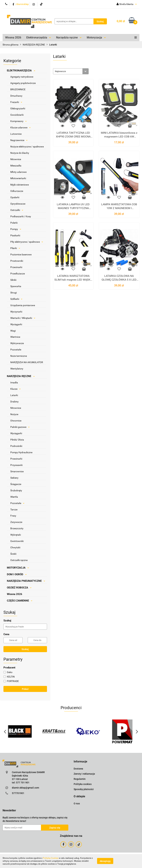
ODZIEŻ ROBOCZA (19, 588)
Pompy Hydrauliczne (21, 452)
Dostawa (78, 769)
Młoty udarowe (18, 172)
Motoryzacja (96, 37)
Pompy (16, 229)
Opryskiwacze (18, 204)
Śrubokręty (16, 490)
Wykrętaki (16, 535)
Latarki (14, 395)
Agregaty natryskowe (22, 77)
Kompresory (19, 121)
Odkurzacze (17, 191)
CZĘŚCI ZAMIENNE (20, 601)
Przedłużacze (18, 274)
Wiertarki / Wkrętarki (23, 318)
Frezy (13, 516)
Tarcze (14, 510)
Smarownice (17, 471)
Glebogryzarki (18, 108)
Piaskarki (15, 235)
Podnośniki (16, 446)
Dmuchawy (16, 96)
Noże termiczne (19, 356)
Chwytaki (15, 547)
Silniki (13, 280)
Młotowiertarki (18, 178)
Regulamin (80, 779)
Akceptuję (105, 861)
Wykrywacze (17, 343)
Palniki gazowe (20, 427)
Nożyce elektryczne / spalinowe (27, 147)
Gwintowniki (17, 541)
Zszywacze (16, 522)
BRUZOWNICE (18, 89)
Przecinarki (16, 267)
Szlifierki (16, 299)
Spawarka (16, 286)
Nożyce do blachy (20, 153)
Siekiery (14, 478)
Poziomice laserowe (21, 254)
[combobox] (71, 71)
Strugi (14, 293)
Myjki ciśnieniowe (20, 185)
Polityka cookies (83, 784)
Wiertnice (15, 337)
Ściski (13, 554)
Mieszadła (16, 166)
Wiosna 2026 (13, 37)
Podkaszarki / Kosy (21, 216)
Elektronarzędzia (39, 37)
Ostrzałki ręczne (19, 560)
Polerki (14, 223)
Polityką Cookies (51, 858)
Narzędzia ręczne (69, 37)
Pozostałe (16, 350)
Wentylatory (17, 369)
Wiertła (14, 497)
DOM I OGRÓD (17, 574)
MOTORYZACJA (18, 568)
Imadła (14, 383)
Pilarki (15, 248)
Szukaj (25, 649)
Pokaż (25, 689)
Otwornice (16, 421)
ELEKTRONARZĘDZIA (21, 71)
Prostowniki (17, 261)
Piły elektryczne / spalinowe (27, 242)
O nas (77, 803)
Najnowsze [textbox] (60, 71)
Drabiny (14, 402)
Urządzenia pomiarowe (23, 305)
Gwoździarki (17, 115)
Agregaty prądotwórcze (23, 83)
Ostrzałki (17, 210)
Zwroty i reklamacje (84, 774)
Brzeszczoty (17, 528)
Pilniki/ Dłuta (17, 440)
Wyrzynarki (16, 312)
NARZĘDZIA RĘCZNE (21, 376)
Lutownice (16, 134)
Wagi (13, 331)
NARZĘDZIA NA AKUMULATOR (27, 362)
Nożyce (14, 414)
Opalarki (15, 197)
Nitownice (16, 159)
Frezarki (16, 102)
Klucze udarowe (20, 128)
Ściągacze (16, 484)
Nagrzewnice (19, 140)
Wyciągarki (16, 324)
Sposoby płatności (84, 789)
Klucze (15, 389)
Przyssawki (16, 465)
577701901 (18, 793)
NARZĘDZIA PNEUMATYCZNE (26, 581)
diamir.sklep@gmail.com (25, 788)
